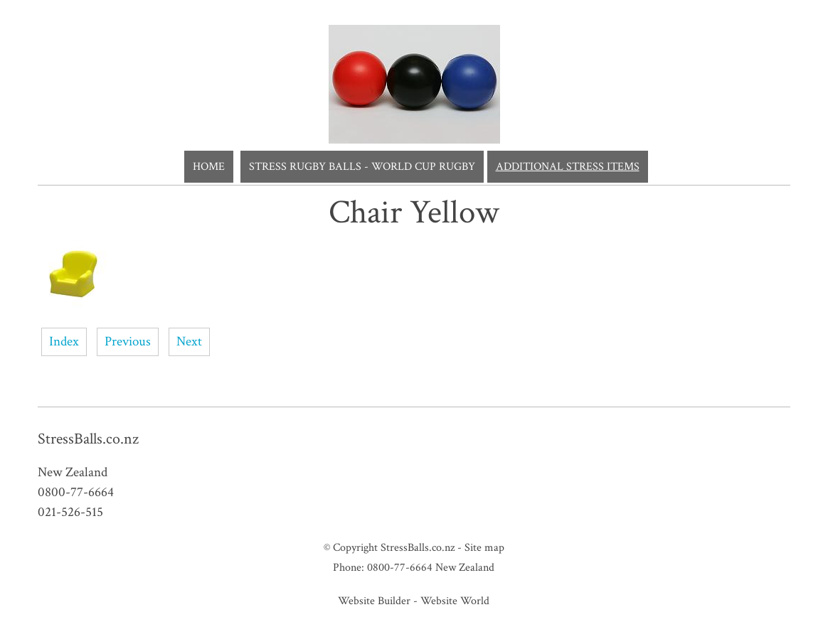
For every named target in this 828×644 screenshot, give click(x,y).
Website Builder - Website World (414, 601)
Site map (484, 547)
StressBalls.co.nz (418, 547)
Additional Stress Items (568, 167)
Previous (128, 342)
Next (189, 342)
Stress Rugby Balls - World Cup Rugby (362, 167)
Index (64, 342)
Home (209, 167)
